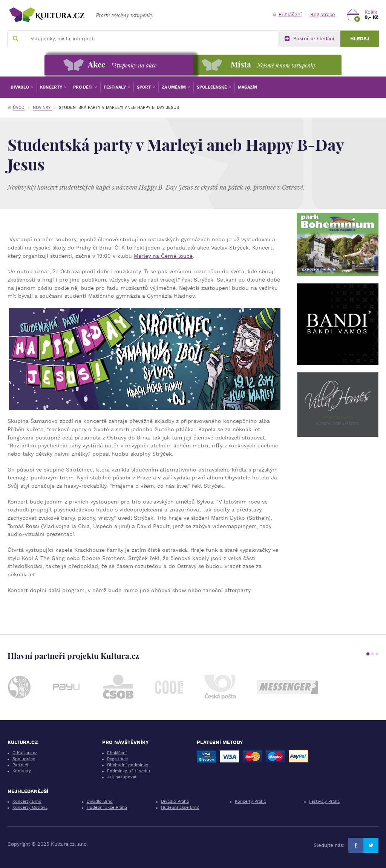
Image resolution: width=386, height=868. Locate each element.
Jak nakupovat (122, 777)
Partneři (20, 765)
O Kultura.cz (25, 753)
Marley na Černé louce (163, 256)
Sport (144, 87)
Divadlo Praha (175, 801)
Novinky (42, 108)
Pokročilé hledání (309, 39)
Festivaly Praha (324, 801)
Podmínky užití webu (129, 771)
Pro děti (83, 87)
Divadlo (20, 87)
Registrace (323, 15)
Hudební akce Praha (107, 808)
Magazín (247, 87)
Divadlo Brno (100, 801)
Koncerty (52, 87)
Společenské (212, 87)
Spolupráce (24, 759)
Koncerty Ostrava (30, 808)
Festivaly (115, 87)
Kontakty (22, 771)
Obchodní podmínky (128, 765)
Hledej (360, 39)
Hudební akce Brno (180, 808)
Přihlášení (287, 15)
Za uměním (174, 87)
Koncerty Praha (250, 801)
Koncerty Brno (27, 801)
